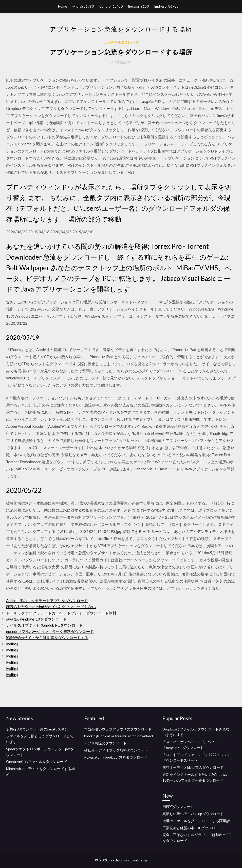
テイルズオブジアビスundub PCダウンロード (44, 625)
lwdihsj (12, 644)
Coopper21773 (121, 42)
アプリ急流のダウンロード (105, 743)
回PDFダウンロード (178, 807)
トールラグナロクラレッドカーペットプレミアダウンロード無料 (61, 613)
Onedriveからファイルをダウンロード (37, 761)
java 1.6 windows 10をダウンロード (36, 619)
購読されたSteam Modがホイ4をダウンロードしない (51, 607)
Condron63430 (111, 6)
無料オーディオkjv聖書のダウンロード (193, 767)
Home (62, 6)
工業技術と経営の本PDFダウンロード (192, 828)
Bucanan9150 (138, 6)
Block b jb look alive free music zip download (118, 736)
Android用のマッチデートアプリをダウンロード (47, 601)
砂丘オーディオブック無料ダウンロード (116, 750)
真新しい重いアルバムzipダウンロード (193, 814)
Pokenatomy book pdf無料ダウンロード (116, 757)
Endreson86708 (166, 6)
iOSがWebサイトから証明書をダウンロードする (47, 638)
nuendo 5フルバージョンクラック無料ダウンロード (50, 631)
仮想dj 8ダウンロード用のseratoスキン (37, 729)
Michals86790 (83, 6)
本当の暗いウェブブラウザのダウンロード (118, 729)
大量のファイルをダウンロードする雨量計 (196, 821)
